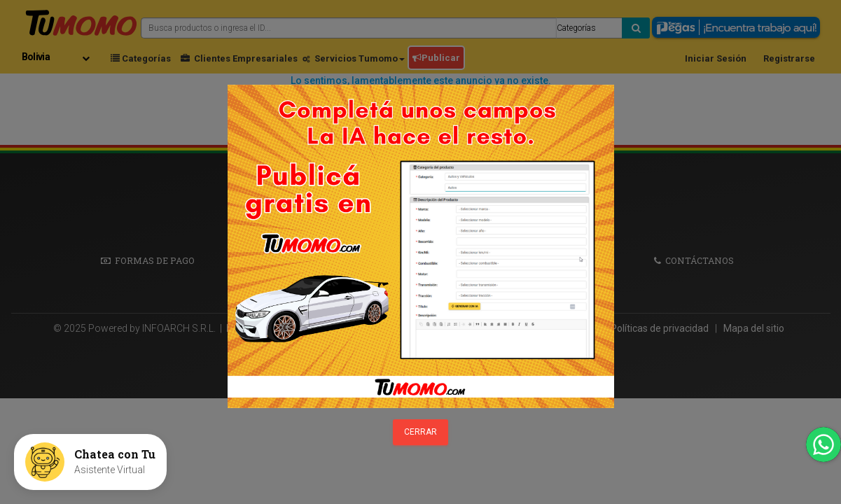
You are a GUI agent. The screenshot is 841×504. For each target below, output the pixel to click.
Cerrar (420, 432)
